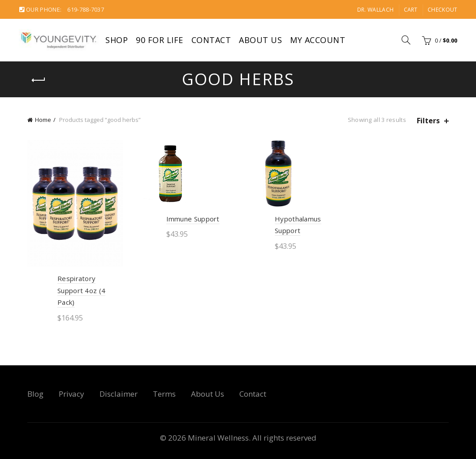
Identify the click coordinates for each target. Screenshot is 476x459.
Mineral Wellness (218, 438)
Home (43, 120)
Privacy (71, 394)
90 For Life (160, 40)
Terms (164, 394)
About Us (260, 40)
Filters (428, 121)
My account (318, 40)
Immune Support (193, 219)
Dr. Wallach (375, 10)
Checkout (442, 10)
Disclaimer (119, 394)
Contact (211, 40)
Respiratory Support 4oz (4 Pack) (81, 290)
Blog (35, 394)
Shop (117, 40)
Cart (411, 10)
